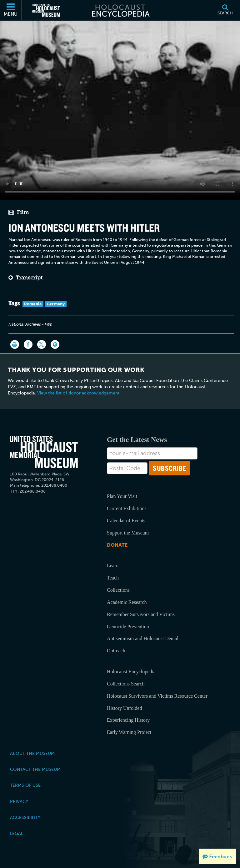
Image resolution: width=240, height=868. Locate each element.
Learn (113, 566)
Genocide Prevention (128, 627)
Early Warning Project (129, 732)
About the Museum (32, 753)
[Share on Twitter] (42, 344)
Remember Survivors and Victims (141, 614)
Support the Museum (128, 533)
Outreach (116, 651)
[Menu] (11, 10)
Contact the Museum (35, 769)
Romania (33, 304)
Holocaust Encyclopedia (131, 672)
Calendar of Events (126, 521)
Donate (117, 545)
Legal (17, 833)
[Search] (225, 10)
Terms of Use (25, 785)
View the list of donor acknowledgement (78, 393)
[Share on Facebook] (28, 344)
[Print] (15, 344)
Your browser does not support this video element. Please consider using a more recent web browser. (120, 109)
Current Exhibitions (127, 508)
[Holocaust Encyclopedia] (120, 10)
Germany (56, 304)
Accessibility (25, 817)
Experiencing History (128, 720)
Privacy (19, 801)
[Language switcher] (55, 344)
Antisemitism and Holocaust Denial (143, 638)
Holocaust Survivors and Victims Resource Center (157, 696)
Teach (113, 578)
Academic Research (127, 602)
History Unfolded (124, 708)
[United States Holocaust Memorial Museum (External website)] (46, 10)
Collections (118, 590)
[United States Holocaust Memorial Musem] (44, 452)
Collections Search (126, 684)
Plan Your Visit (122, 496)
